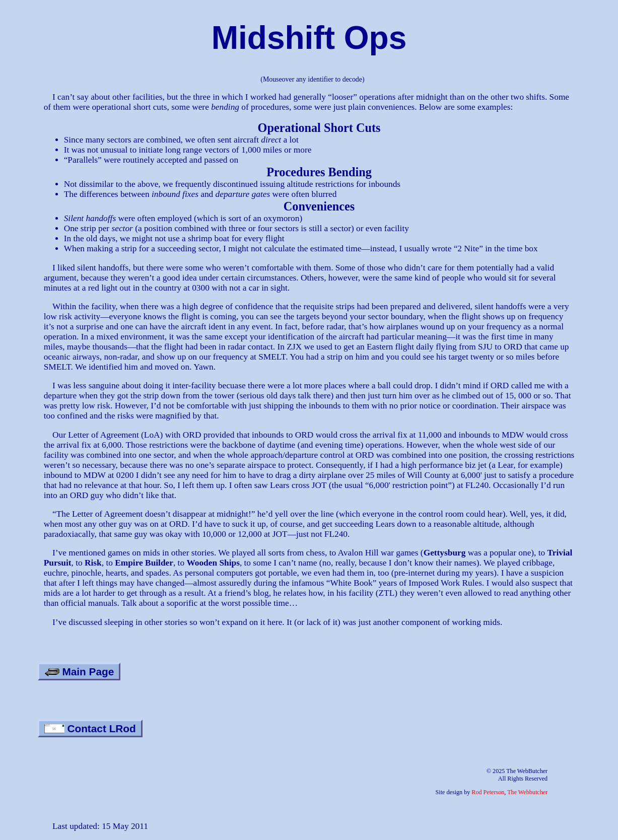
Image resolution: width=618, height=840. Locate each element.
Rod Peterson (488, 792)
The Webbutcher (527, 792)
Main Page (79, 672)
